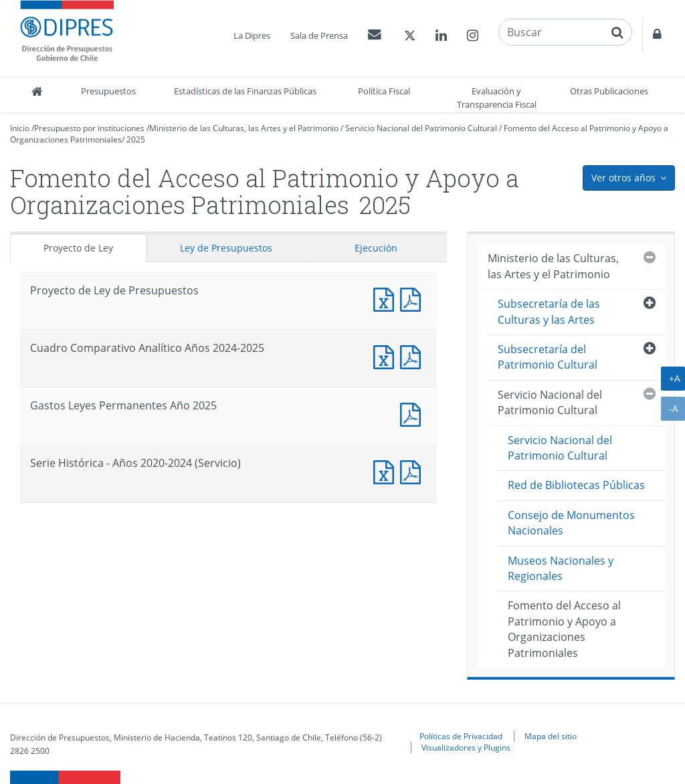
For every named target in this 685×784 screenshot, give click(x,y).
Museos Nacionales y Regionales (561, 568)
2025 (136, 139)
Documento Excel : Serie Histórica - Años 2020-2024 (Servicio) (387, 471)
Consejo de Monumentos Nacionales (571, 523)
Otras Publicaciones (609, 91)
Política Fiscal (384, 91)
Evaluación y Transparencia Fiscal (497, 98)
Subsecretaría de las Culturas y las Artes (549, 311)
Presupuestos (108, 91)
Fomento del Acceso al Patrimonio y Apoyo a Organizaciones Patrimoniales (564, 629)
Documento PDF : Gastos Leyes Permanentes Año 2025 (413, 413)
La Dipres (252, 35)
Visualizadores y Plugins (466, 747)
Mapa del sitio (551, 736)
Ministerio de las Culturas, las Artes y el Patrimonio (244, 128)
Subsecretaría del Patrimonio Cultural (548, 357)
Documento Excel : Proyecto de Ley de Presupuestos (387, 298)
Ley (226, 248)
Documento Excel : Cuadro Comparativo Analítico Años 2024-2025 (387, 356)
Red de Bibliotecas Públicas (576, 485)
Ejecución (376, 248)
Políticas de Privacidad (461, 736)
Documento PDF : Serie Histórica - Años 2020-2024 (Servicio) (413, 471)
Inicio (20, 128)
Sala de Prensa (319, 35)
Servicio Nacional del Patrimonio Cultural (421, 128)
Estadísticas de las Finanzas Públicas (245, 91)
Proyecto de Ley (78, 248)
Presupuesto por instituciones (89, 128)
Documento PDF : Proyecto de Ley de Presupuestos (413, 298)
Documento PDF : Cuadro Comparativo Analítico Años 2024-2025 (413, 356)
